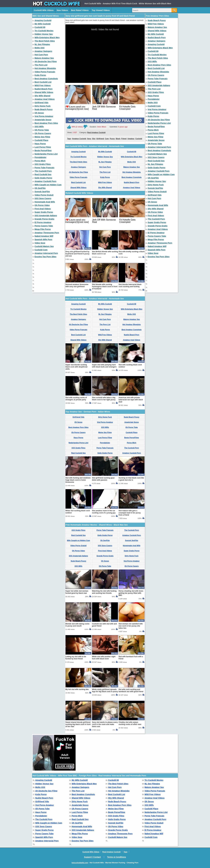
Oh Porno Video (42, 205)
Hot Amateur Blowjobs (45, 68)
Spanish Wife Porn (43, 240)
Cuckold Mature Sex (44, 246)
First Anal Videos (43, 209)
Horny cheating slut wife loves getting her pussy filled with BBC (131, 593)
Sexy (89, 139)
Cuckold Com (41, 250)
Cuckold (139, 139)
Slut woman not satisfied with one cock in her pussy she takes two (131, 626)
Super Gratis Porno (44, 212)
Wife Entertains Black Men (47, 38)
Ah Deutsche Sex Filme (46, 61)
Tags (69, 139)
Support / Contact (92, 857)
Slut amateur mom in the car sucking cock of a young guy (104, 512)
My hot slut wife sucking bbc (77, 689)
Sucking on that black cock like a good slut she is (131, 479)
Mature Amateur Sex (44, 58)
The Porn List (41, 65)
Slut (94, 139)
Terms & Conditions (117, 857)
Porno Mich (40, 161)
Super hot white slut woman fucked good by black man (77, 592)
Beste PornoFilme (43, 150)
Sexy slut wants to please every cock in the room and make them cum (105, 724)
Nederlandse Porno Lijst (46, 154)
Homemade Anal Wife (45, 202)
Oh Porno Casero (43, 133)
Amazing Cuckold (43, 20)
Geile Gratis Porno (43, 178)
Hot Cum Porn (41, 55)
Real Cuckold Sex (43, 174)
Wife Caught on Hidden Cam (48, 185)
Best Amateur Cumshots (46, 79)
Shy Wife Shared (42, 96)
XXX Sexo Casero (43, 198)
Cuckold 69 (40, 27)
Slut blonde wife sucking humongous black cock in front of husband (105, 287)
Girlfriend (100, 139)
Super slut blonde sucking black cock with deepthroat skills (76, 367)
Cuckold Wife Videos (44, 10)
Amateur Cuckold (79, 139)
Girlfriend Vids (41, 103)
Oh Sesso (39, 113)
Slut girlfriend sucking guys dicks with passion (103, 479)
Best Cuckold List (43, 82)
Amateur (131, 139)
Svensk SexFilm (42, 192)
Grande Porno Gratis (44, 219)
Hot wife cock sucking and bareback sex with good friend (131, 690)
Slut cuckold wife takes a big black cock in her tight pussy (104, 399)
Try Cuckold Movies (44, 31)
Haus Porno (40, 144)
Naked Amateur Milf (44, 236)
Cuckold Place (41, 140)
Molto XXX (39, 48)
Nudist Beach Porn (43, 89)
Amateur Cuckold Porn (45, 181)
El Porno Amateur (43, 222)
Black (118, 139)
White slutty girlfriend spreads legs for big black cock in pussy (105, 690)
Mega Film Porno (43, 229)
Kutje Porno (40, 75)
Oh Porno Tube (42, 130)
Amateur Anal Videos (45, 99)
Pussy (112, 139)
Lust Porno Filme (43, 147)
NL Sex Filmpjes (42, 44)
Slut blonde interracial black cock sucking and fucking (130, 286)
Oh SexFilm (40, 188)
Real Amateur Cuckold (96, 133)
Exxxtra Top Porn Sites (45, 257)
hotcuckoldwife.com (80, 863)
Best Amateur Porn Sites (46, 123)
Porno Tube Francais (44, 168)
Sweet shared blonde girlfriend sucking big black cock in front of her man (78, 724)
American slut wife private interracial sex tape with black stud (131, 400)
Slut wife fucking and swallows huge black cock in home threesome (78, 480)
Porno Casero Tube (44, 226)
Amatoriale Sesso (43, 120)
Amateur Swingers (43, 51)
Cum (107, 139)
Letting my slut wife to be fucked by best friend (76, 658)
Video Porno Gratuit (44, 195)
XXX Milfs (39, 127)
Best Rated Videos (80, 10)
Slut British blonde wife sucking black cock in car (105, 253)
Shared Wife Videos (44, 92)
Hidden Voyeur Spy (44, 34)
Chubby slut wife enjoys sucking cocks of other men (130, 723)
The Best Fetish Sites (45, 41)
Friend (124, 139)
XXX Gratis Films (43, 164)
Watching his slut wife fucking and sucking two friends (104, 592)
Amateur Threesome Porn (47, 233)
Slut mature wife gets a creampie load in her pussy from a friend (130, 513)
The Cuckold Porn (43, 171)
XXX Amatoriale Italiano (46, 216)
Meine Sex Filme (42, 137)
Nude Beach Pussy (44, 109)
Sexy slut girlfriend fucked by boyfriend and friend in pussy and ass (77, 254)
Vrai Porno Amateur (44, 116)
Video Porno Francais (45, 72)
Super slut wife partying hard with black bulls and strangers (104, 366)
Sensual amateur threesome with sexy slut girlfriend (77, 286)
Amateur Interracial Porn (46, 253)
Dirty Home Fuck (42, 106)
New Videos (62, 10)
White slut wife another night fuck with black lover (104, 658)
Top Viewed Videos (101, 10)
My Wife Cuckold (43, 24)
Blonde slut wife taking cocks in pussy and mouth (77, 625)
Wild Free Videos (43, 85)
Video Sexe (40, 243)
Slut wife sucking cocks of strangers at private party (76, 399)
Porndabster (40, 157)
